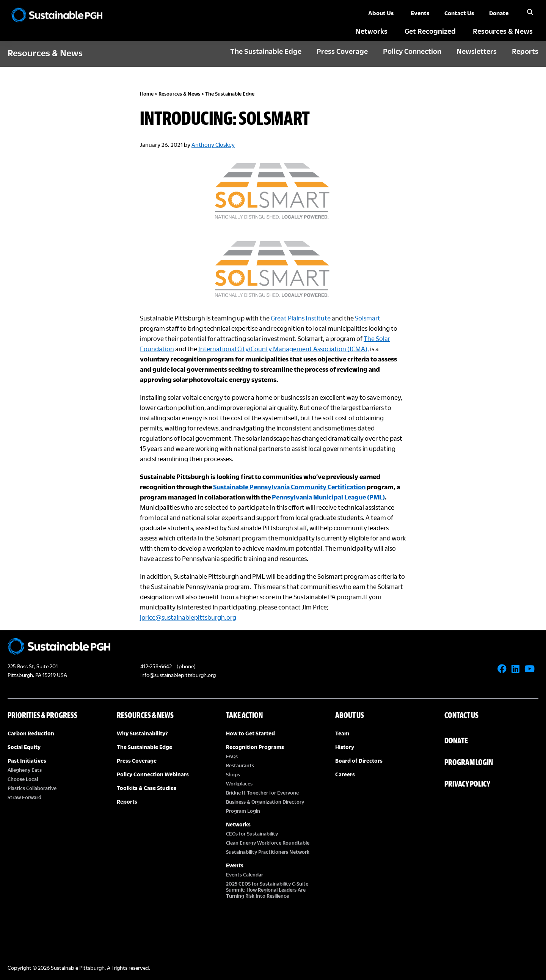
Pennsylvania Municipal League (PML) (328, 497)
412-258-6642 (156, 666)
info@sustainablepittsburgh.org (178, 675)
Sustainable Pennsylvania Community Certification (289, 487)
